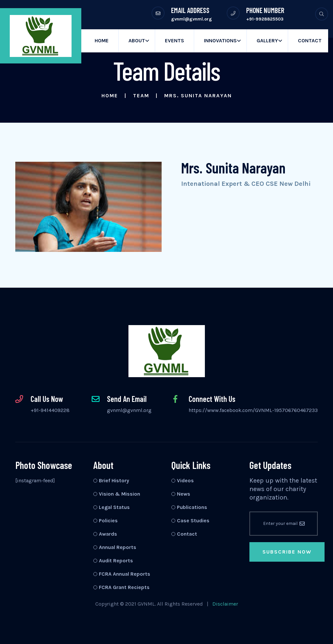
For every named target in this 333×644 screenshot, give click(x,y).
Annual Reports (118, 547)
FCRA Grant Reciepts (124, 587)
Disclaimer (225, 604)
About (137, 41)
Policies (108, 521)
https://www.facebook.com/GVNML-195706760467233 (253, 410)
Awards (108, 534)
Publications (192, 507)
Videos (185, 480)
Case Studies (193, 521)
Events (174, 41)
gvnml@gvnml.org (129, 410)
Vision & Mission (120, 494)
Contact (310, 41)
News (184, 494)
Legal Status (114, 507)
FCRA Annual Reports (125, 574)
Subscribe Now (287, 552)
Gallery (267, 41)
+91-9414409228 (50, 410)
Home (102, 41)
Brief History (114, 480)
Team (141, 96)
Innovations (220, 41)
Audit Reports (116, 561)
